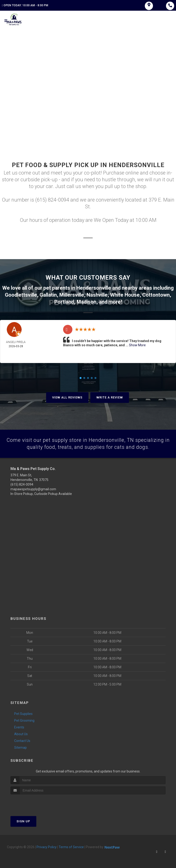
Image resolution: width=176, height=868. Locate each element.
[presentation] (35, 803)
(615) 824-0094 (22, 484)
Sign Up (23, 821)
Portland (64, 302)
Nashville (97, 295)
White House (125, 295)
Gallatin (48, 295)
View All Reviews (67, 397)
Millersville (72, 295)
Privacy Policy (47, 847)
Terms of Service (71, 847)
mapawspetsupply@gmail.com (33, 489)
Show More (137, 345)
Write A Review (110, 397)
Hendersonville (94, 288)
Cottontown (156, 295)
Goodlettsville (21, 295)
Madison (86, 302)
